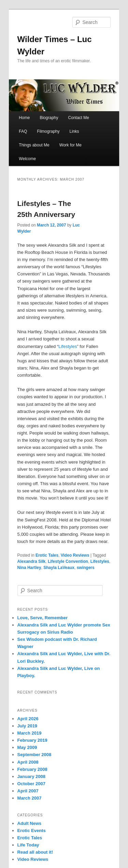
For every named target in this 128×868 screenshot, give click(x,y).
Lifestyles (68, 346)
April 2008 (28, 762)
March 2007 (30, 798)
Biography (49, 118)
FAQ (23, 131)
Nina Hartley (29, 568)
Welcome (27, 159)
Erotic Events (32, 831)
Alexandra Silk (32, 561)
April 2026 (28, 719)
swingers (86, 568)
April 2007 (28, 791)
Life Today (28, 845)
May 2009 (27, 747)
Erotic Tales (47, 555)
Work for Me (70, 145)
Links (74, 131)
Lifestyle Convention (68, 561)
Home (24, 118)
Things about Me (34, 145)
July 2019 (27, 726)
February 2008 (32, 769)
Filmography (48, 131)
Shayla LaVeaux (59, 568)
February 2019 (32, 740)
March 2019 (30, 733)
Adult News (30, 823)
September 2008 (34, 755)
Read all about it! (35, 852)
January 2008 (31, 776)
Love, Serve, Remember (42, 618)
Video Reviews (75, 555)
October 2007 (31, 784)
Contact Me (79, 118)
